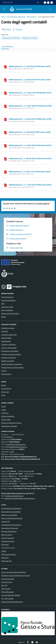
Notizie (4, 385)
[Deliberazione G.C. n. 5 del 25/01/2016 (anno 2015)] (5, 67)
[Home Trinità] (20, 9)
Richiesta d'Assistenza (9, 531)
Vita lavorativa (6, 374)
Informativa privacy (8, 541)
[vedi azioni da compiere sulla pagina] (17, 29)
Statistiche (5, 558)
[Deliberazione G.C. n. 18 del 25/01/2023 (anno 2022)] (5, 159)
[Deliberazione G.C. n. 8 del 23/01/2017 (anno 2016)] (5, 80)
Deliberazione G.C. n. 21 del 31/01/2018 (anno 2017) (30, 93)
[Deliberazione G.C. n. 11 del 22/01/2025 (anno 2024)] (5, 185)
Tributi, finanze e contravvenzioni (12, 367)
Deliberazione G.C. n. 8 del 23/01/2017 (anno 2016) (30, 80)
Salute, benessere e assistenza (12, 364)
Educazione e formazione (10, 351)
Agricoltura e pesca (8, 328)
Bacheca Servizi (7, 535)
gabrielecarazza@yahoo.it (15, 496)
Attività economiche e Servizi (11, 423)
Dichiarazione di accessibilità (11, 512)
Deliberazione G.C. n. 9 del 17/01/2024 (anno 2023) (30, 172)
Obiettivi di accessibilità (9, 515)
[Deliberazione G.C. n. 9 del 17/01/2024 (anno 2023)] (5, 172)
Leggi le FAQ (6, 521)
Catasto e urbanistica (8, 344)
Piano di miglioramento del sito (12, 518)
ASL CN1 (4, 585)
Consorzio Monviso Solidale (11, 595)
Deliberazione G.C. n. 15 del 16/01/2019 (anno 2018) (30, 106)
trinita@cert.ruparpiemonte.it (16, 444)
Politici (3, 317)
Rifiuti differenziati (7, 592)
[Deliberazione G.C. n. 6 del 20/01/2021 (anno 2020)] (5, 132)
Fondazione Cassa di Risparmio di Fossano (16, 575)
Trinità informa (6, 389)
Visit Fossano (6, 589)
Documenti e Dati (7, 307)
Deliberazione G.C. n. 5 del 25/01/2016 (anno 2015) (30, 66)
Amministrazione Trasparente (16, 17)
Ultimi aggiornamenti (8, 554)
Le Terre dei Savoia (8, 579)
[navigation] (4, 9)
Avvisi (3, 395)
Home (3, 17)
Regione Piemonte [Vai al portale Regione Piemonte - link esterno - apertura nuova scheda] (8, 2)
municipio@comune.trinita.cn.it (16, 447)
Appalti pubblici (6, 338)
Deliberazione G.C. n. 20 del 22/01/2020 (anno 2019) (30, 119)
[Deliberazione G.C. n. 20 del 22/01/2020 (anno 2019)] (5, 119)
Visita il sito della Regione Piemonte (14, 572)
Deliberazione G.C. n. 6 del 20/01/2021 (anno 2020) (30, 132)
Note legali (5, 544)
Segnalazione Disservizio (10, 528)
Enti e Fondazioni (7, 310)
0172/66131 (8, 437)
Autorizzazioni (6, 341)
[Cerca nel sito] (50, 9)
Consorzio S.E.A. (7, 582)
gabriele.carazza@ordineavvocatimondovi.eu (20, 498)
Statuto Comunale (8, 538)
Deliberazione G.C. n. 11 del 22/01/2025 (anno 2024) (30, 185)
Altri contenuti (32, 17)
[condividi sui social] (6, 29)
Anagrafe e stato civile (9, 335)
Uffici (3, 304)
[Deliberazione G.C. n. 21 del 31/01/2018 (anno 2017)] (5, 93)
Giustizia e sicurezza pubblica (11, 354)
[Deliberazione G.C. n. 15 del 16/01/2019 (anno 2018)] (5, 106)
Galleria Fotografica (8, 416)
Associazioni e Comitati (9, 426)
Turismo (4, 371)
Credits (4, 551)
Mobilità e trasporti (8, 361)
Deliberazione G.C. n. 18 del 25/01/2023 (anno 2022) (30, 158)
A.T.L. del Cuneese (7, 598)
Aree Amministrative (8, 300)
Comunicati (5, 392)
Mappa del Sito (6, 561)
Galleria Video (6, 420)
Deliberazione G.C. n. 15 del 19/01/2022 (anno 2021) (30, 145)
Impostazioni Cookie (8, 548)
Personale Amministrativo (10, 313)
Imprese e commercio (9, 358)
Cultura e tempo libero (9, 348)
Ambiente (5, 331)
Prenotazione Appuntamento (11, 525)
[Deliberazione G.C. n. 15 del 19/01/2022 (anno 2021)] (5, 146)
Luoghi (4, 410)
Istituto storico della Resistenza (12, 602)
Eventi (3, 406)
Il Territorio (5, 413)
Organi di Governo (7, 297)
